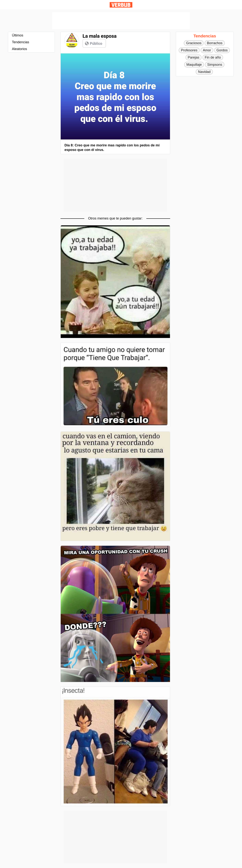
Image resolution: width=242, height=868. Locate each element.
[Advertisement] (121, 21)
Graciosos (194, 43)
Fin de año (213, 57)
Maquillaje (194, 65)
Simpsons (215, 65)
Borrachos (215, 43)
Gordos (222, 50)
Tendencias (21, 42)
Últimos (18, 35)
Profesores (189, 50)
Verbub (121, 5)
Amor (207, 50)
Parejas (194, 57)
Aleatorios (19, 49)
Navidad (204, 72)
